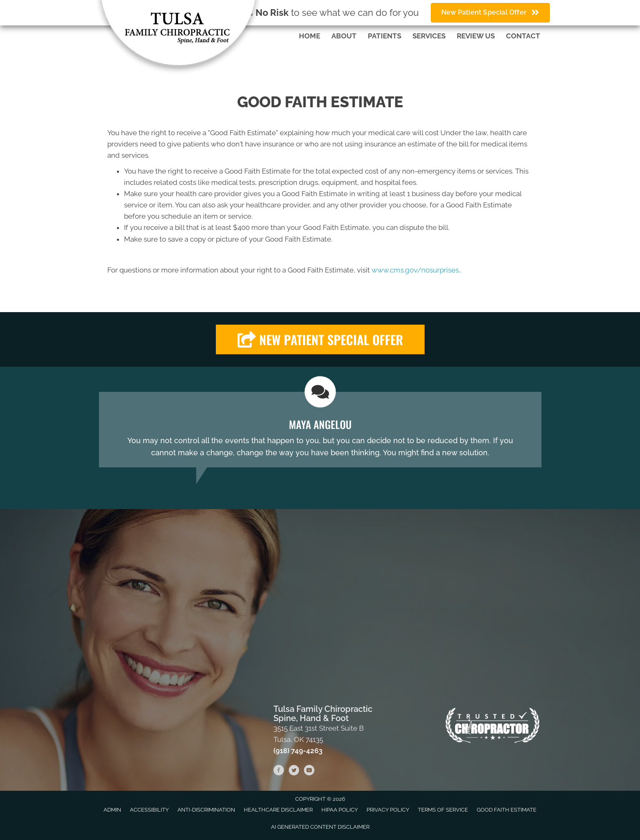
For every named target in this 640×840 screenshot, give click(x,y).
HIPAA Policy (340, 810)
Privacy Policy (388, 810)
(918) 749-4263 (298, 751)
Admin (112, 810)
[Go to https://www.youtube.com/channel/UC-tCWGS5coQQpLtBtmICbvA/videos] (309, 772)
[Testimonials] (320, 429)
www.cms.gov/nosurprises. (415, 270)
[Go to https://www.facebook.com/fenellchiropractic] (279, 772)
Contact (523, 36)
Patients (385, 36)
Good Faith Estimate (507, 810)
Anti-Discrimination (206, 810)
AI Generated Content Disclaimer (320, 827)
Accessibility (149, 810)
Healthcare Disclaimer (278, 810)
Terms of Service (443, 810)
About (344, 36)
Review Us (476, 36)
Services (429, 36)
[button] (320, 339)
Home (310, 36)
